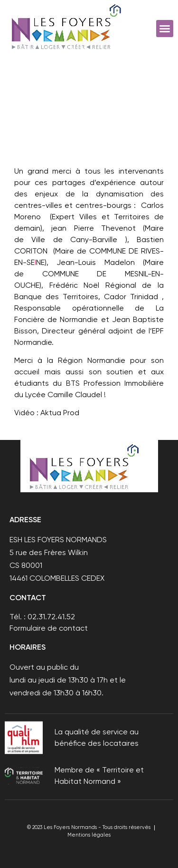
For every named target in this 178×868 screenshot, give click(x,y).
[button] (165, 29)
